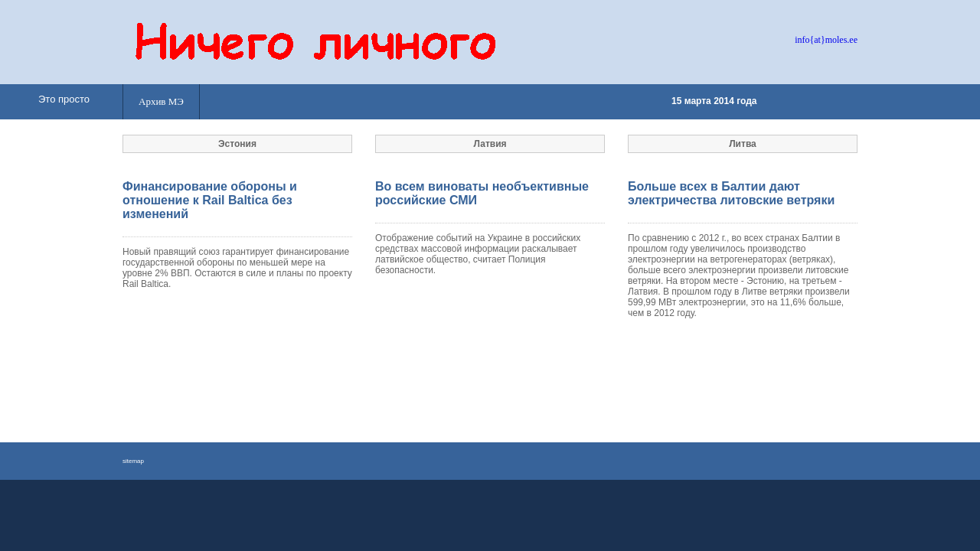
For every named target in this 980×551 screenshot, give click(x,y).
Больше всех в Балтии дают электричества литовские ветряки (731, 193)
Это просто (64, 99)
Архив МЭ (161, 101)
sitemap (133, 461)
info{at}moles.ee (826, 40)
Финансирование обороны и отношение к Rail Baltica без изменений (210, 200)
